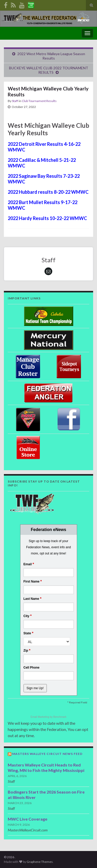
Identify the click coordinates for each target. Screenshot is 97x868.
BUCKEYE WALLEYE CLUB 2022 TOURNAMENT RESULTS (49, 70)
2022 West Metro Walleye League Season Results (51, 56)
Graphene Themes (40, 862)
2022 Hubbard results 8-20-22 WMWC (48, 192)
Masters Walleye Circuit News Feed (47, 754)
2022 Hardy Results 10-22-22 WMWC (47, 218)
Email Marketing (40, 717)
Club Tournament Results (39, 101)
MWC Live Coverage (28, 819)
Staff (15, 101)
